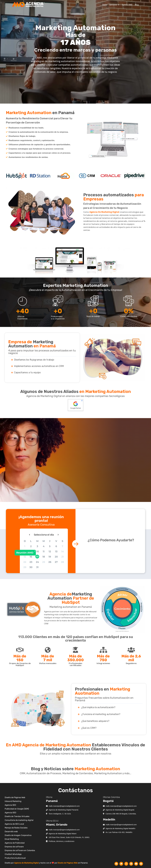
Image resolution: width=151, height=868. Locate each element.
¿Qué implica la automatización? (98, 707)
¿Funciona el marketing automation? (101, 714)
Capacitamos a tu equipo (27, 372)
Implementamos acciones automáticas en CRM (39, 366)
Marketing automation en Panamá (71, 607)
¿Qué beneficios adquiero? (95, 721)
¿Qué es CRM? (89, 728)
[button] (114, 5)
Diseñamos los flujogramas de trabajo (34, 360)
